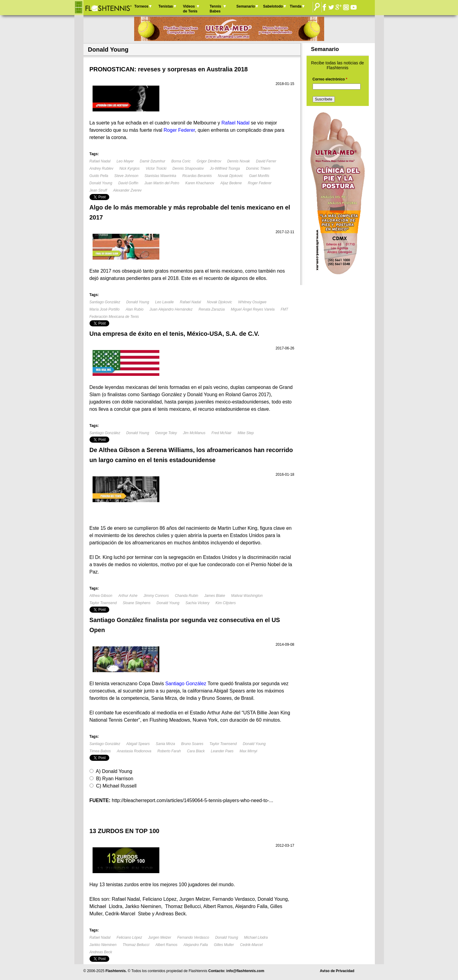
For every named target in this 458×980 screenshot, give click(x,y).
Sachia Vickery (197, 603)
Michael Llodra (256, 937)
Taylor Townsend (103, 603)
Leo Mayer (125, 161)
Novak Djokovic (231, 176)
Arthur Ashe (128, 596)
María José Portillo (105, 309)
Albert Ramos (166, 945)
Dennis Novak (239, 161)
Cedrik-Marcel (251, 945)
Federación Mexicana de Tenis (114, 317)
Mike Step (246, 433)
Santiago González (105, 302)
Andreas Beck (101, 952)
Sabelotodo (273, 6)
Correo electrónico (330, 79)
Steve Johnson (126, 176)
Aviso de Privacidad (337, 971)
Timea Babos (100, 751)
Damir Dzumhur (153, 161)
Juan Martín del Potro (162, 183)
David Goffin (128, 183)
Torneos (141, 6)
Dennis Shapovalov (188, 168)
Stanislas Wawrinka (160, 176)
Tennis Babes (215, 9)
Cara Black (196, 751)
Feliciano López (129, 937)
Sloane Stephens (136, 603)
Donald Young (101, 183)
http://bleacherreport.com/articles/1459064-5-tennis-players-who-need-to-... (192, 800)
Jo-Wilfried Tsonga (225, 168)
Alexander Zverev (127, 190)
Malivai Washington (247, 596)
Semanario (246, 6)
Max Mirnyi (248, 751)
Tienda (296, 6)
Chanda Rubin (187, 596)
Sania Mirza (165, 744)
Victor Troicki (156, 168)
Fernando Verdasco (193, 937)
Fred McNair (222, 433)
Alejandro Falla (196, 945)
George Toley (166, 433)
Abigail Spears (138, 744)
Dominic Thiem (258, 168)
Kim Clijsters (226, 603)
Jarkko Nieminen (103, 945)
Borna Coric (181, 161)
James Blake (215, 596)
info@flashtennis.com (245, 971)
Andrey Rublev (102, 168)
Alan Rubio (135, 309)
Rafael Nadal (100, 161)
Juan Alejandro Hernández (171, 309)
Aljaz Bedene (231, 183)
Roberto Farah (169, 751)
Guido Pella (99, 176)
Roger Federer (260, 183)
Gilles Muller (224, 945)
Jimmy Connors (156, 596)
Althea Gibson (101, 596)
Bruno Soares (192, 744)
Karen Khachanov (200, 183)
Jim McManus (194, 433)
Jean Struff (98, 190)
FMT (285, 309)
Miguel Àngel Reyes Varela (253, 309)
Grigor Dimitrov (209, 161)
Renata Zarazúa (212, 309)
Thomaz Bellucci (136, 945)
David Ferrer (266, 161)
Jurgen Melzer (160, 937)
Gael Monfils (259, 176)
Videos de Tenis (190, 9)
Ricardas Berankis (197, 176)
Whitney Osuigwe (252, 302)
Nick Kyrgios (129, 168)
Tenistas (166, 6)
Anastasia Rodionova (134, 751)
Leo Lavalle (164, 302)
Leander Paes (222, 751)
